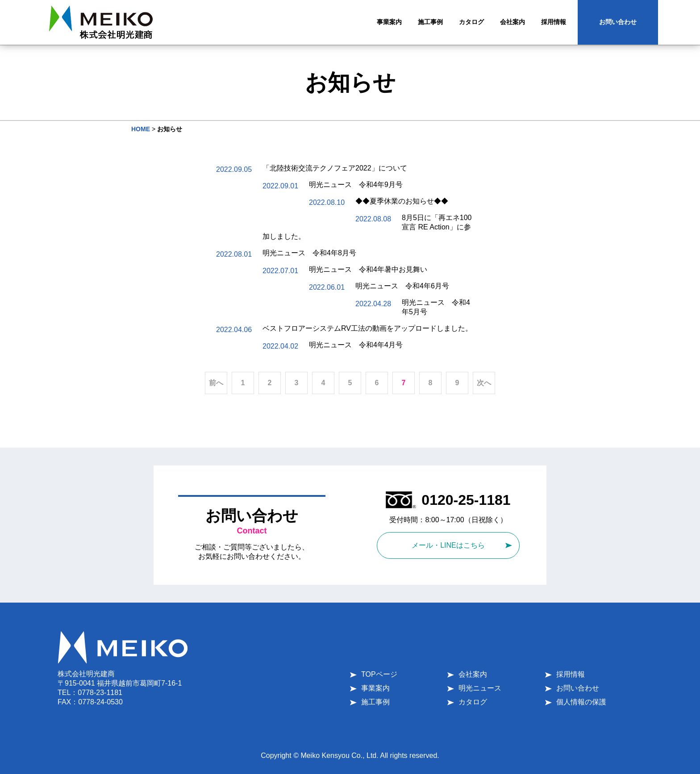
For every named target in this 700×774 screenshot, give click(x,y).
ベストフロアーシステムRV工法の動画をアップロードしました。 (367, 328)
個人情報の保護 (581, 702)
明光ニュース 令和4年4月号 (356, 345)
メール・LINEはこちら (448, 545)
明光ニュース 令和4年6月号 (402, 286)
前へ (216, 383)
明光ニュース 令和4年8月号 (309, 253)
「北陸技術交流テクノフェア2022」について (335, 168)
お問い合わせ (618, 22)
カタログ (473, 702)
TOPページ (379, 674)
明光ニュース (480, 688)
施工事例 (375, 702)
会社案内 (473, 674)
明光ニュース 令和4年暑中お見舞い (368, 269)
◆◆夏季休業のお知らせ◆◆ (402, 201)
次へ (484, 383)
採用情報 (571, 674)
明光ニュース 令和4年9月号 (356, 185)
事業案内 (375, 688)
